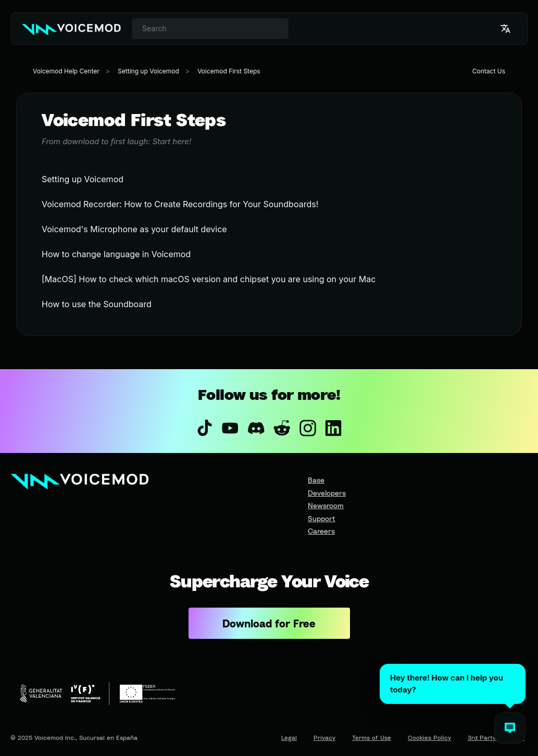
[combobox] (210, 29)
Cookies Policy (429, 738)
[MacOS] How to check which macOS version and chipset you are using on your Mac (209, 279)
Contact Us (489, 71)
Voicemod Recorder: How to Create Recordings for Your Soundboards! (180, 204)
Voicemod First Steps (229, 71)
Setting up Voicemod (148, 71)
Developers (327, 493)
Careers (321, 531)
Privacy (324, 738)
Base (316, 480)
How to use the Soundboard (97, 304)
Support (322, 518)
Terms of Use (372, 738)
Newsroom (326, 505)
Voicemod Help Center (66, 71)
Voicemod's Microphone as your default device (134, 229)
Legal (289, 738)
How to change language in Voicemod (116, 254)
